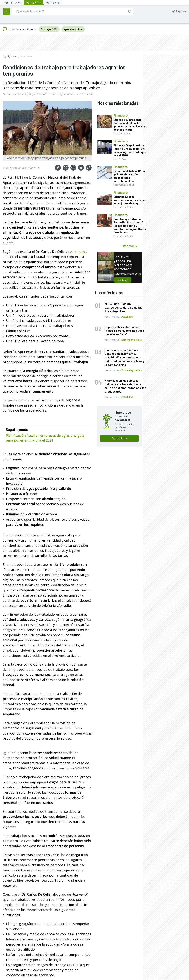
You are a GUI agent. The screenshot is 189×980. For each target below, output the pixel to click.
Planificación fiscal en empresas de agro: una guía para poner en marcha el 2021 (45, 438)
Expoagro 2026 (49, 29)
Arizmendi (78, 252)
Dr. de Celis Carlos (14, 94)
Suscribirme (120, 438)
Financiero (26, 56)
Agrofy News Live (73, 29)
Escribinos (123, 280)
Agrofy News (10, 56)
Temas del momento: (19, 29)
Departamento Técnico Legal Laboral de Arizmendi (61, 94)
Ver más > (130, 246)
